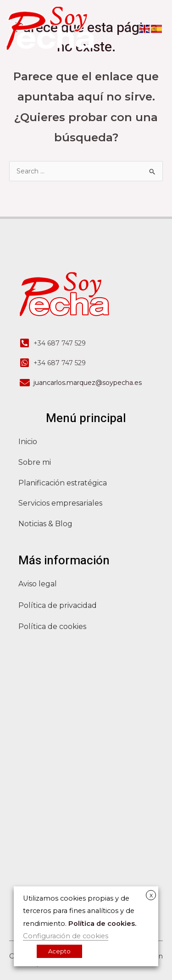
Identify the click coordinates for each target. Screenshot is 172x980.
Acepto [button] (59, 951)
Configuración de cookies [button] (66, 936)
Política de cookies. (102, 924)
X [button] (151, 896)
